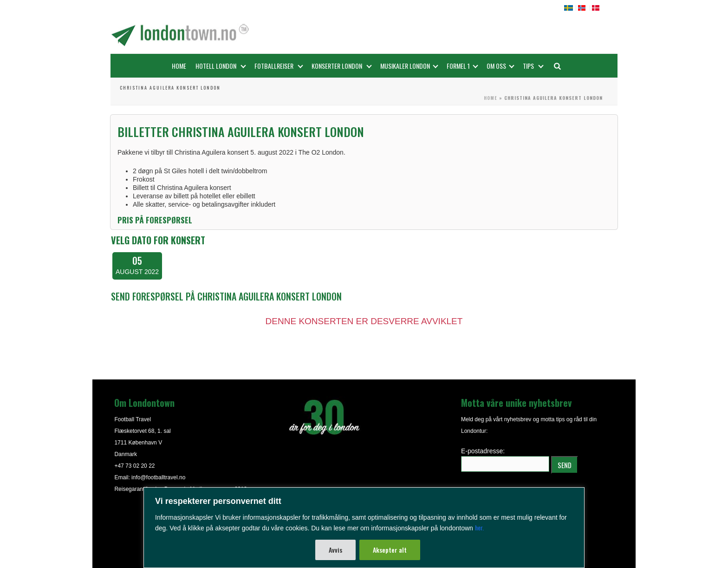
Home (179, 66)
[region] (364, 528)
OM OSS (500, 66)
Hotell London (221, 66)
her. (479, 527)
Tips (533, 66)
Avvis (335, 550)
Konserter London (342, 66)
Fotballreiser (279, 66)
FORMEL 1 (462, 66)
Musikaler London (409, 66)
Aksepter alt (390, 550)
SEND (565, 465)
